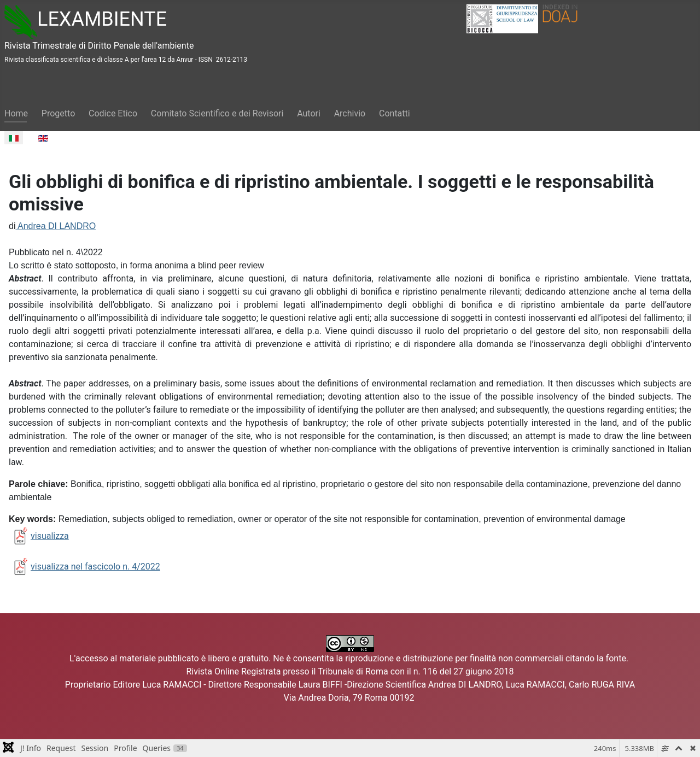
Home (16, 113)
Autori (309, 113)
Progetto (58, 113)
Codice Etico (113, 113)
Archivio (350, 113)
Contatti (395, 113)
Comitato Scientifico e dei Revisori (217, 113)
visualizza (39, 536)
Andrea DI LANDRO (56, 226)
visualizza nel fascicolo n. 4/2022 (95, 567)
